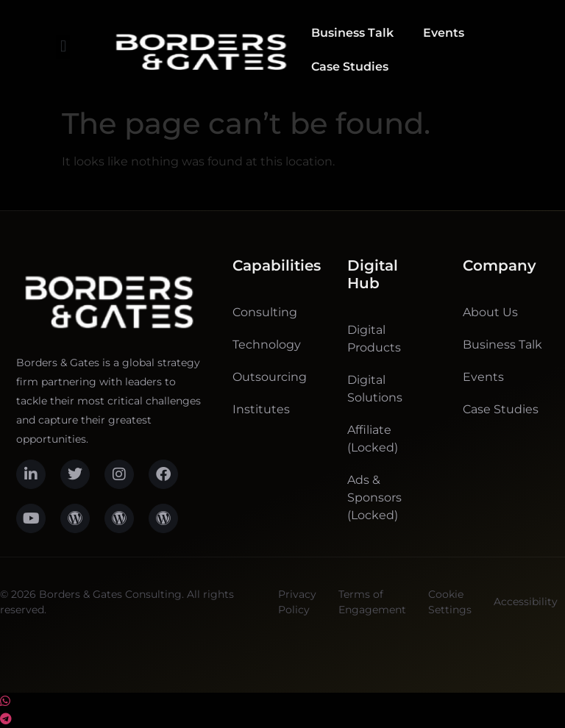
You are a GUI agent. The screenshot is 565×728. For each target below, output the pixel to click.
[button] (63, 47)
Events (444, 33)
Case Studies (350, 67)
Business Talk (352, 33)
